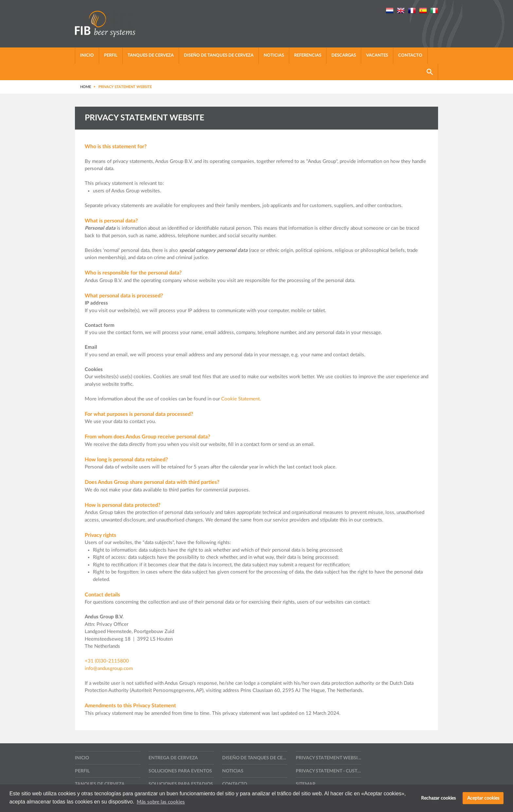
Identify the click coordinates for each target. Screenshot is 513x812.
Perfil (111, 55)
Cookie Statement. (241, 399)
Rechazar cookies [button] (438, 798)
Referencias (308, 55)
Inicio (87, 55)
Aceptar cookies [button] (483, 798)
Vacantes (377, 55)
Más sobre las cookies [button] (161, 802)
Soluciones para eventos (180, 771)
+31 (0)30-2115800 (107, 661)
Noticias (274, 55)
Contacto (410, 55)
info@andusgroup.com (109, 669)
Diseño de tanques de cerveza (219, 55)
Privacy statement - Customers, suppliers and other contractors (328, 771)
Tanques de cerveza (151, 55)
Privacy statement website (328, 758)
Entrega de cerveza (173, 758)
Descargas (344, 55)
